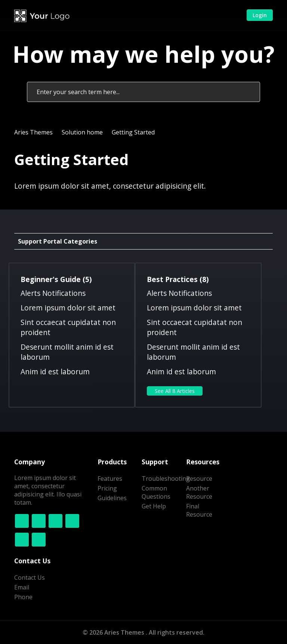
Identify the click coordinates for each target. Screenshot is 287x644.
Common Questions (156, 492)
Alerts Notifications (53, 293)
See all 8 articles (175, 391)
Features (110, 479)
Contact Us (30, 578)
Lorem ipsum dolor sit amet (68, 308)
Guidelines (112, 498)
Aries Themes (33, 132)
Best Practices (178, 279)
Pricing (107, 488)
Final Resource (199, 510)
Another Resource (199, 492)
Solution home (82, 132)
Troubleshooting (166, 479)
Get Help (154, 506)
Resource (199, 479)
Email (22, 587)
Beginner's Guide (56, 279)
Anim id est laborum (55, 371)
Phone (23, 597)
